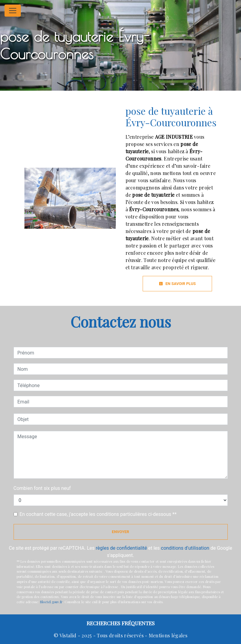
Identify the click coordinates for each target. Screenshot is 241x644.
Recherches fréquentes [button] (121, 623)
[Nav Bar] (13, 11)
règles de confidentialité (122, 548)
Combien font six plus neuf (42, 488)
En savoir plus (177, 284)
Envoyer (120, 532)
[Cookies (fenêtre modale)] (2, 640)
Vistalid (68, 635)
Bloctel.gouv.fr (51, 602)
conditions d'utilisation (185, 548)
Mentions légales (167, 635)
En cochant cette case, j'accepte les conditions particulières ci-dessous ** (98, 514)
